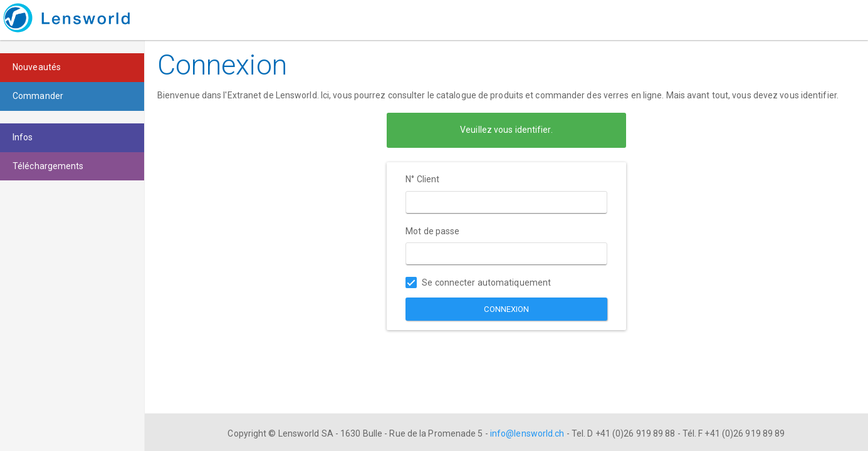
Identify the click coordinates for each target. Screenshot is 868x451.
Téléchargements (48, 166)
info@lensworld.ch (527, 433)
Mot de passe (432, 231)
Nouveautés (37, 67)
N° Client (422, 179)
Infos (23, 137)
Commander (38, 96)
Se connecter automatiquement (478, 283)
